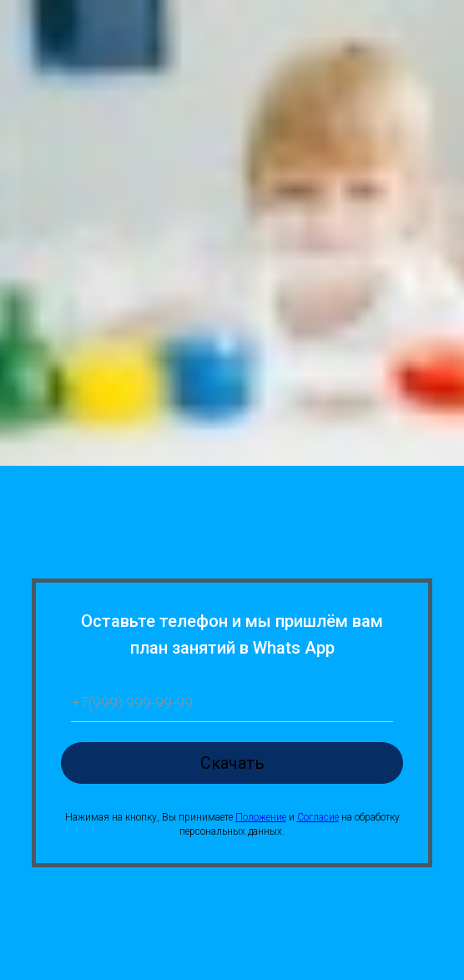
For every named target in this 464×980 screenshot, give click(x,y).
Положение (261, 817)
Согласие (318, 817)
